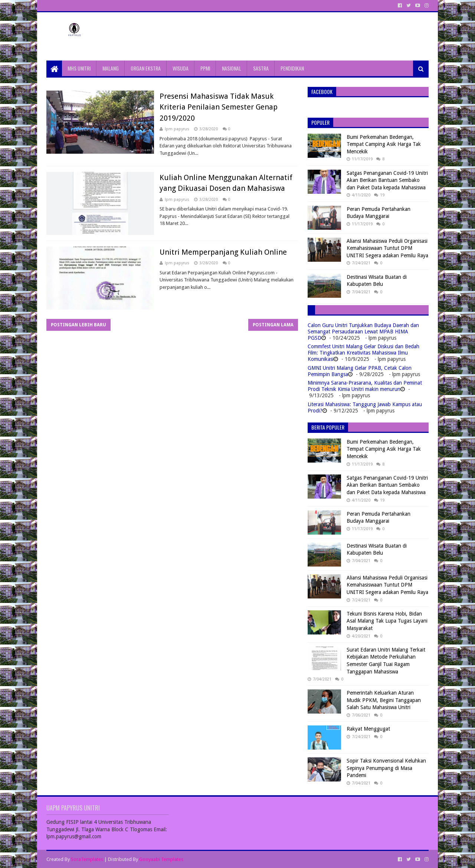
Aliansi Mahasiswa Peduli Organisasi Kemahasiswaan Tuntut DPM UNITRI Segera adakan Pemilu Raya (387, 248)
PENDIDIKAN (292, 68)
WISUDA (181, 68)
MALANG (111, 68)
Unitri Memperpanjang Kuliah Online (223, 252)
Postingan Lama (273, 325)
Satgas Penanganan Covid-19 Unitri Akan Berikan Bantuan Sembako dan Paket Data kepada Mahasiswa (387, 180)
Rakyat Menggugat (368, 729)
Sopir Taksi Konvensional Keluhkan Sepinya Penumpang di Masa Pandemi (386, 768)
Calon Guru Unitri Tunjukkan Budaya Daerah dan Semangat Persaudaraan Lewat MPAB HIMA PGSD (363, 332)
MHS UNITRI (79, 68)
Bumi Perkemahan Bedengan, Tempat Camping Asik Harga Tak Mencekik (384, 144)
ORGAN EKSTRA (146, 68)
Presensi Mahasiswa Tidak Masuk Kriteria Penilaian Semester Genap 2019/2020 (219, 107)
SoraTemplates (87, 859)
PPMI (205, 68)
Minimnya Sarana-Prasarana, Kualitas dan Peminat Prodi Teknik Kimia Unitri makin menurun (365, 386)
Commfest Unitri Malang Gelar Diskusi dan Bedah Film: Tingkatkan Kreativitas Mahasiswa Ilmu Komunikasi (363, 353)
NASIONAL (232, 68)
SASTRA (261, 68)
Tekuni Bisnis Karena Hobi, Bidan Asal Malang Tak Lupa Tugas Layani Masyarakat (387, 621)
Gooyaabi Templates (161, 859)
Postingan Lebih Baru (78, 325)
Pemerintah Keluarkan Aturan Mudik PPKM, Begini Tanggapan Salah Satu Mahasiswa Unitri (384, 700)
